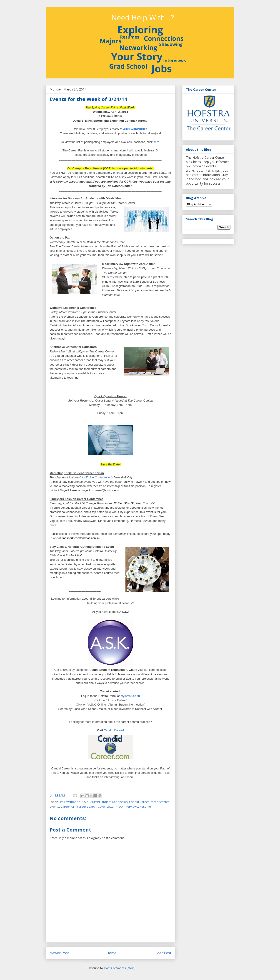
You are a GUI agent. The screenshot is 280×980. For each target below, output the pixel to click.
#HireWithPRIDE (135, 129)
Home (111, 953)
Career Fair (68, 807)
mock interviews (127, 807)
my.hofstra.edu (130, 696)
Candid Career (114, 730)
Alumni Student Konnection (109, 802)
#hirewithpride (70, 802)
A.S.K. (85, 802)
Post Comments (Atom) (120, 968)
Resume (145, 807)
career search (87, 807)
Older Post (162, 953)
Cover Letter (106, 807)
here (156, 142)
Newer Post (59, 953)
